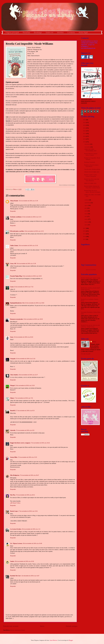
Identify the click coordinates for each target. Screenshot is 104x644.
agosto (86, 205)
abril (86, 217)
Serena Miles (14, 457)
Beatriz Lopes (14, 511)
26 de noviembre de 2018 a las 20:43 (24, 337)
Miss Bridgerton (15, 475)
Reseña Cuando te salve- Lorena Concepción (91, 176)
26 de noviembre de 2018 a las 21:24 (26, 359)
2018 (84, 142)
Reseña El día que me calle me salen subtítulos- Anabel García (90, 326)
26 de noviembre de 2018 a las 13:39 (26, 264)
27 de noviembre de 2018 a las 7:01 (24, 398)
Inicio (42, 626)
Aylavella (13, 430)
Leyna (12, 287)
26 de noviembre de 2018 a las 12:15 (32, 217)
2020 (84, 136)
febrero (87, 222)
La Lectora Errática (16, 529)
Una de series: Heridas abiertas (92, 169)
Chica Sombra (14, 375)
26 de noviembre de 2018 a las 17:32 (24, 287)
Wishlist (60, 32)
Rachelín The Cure (15, 576)
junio (86, 211)
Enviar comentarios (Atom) (18, 630)
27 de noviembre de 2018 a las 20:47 (29, 475)
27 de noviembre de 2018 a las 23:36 (28, 511)
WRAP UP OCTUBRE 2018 (92, 172)
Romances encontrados (17, 319)
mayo (86, 214)
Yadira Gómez (14, 246)
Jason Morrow (53, 640)
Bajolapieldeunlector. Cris (17, 303)
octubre (87, 200)
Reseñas (26, 32)
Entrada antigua (72, 626)
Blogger (71, 640)
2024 (84, 125)
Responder (13, 211)
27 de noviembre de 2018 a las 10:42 (40, 443)
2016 (84, 231)
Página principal (12, 32)
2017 (84, 228)
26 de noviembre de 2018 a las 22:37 (28, 375)
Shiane (12, 398)
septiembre (88, 203)
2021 (84, 134)
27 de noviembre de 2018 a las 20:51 (25, 495)
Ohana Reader (14, 201)
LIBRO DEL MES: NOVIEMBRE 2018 (90, 150)
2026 (84, 120)
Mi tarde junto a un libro (17, 231)
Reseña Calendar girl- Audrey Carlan (91, 278)
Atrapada (13, 359)
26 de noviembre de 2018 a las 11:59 (28, 201)
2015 (84, 234)
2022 (84, 131)
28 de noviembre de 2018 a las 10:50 (24, 561)
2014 (84, 237)
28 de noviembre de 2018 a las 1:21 (31, 529)
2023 (84, 128)
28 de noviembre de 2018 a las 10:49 (32, 543)
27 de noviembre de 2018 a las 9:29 (25, 430)
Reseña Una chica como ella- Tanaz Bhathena (92, 180)
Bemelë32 (13, 411)
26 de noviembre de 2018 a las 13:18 (28, 246)
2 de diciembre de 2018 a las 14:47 (30, 576)
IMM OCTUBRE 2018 (90, 183)
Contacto (71, 32)
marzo (86, 219)
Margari (13, 385)
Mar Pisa (13, 495)
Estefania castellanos (16, 217)
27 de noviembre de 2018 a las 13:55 (27, 457)
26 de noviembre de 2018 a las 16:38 (32, 276)
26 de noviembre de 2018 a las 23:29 (25, 385)
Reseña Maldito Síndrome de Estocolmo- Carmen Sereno (92, 187)
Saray (12, 337)
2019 (84, 139)
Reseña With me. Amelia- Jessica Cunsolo (91, 154)
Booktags (38, 32)
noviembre (88, 147)
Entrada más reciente (11, 626)
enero (86, 225)
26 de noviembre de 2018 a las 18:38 (33, 319)
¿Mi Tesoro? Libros (15, 503)
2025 (84, 123)
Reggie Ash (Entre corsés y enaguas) (20, 443)
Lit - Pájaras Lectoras (16, 543)
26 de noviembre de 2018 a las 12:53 (34, 231)
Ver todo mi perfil (86, 354)
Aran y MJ (13, 264)
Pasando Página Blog (16, 276)
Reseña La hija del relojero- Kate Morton (91, 166)
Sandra (12, 561)
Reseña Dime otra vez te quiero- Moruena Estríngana (92, 191)
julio (86, 208)
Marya (94, 342)
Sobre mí (49, 32)
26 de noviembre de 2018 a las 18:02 (35, 303)
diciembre (87, 144)
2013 (84, 239)
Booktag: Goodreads (90, 162)
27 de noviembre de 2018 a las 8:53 (25, 411)
